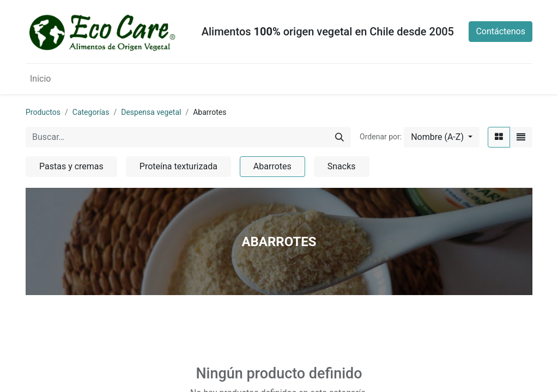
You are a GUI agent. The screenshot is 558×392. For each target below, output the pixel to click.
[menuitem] (40, 79)
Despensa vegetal (151, 112)
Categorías (91, 112)
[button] (442, 137)
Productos (43, 112)
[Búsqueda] (339, 137)
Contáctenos (501, 31)
